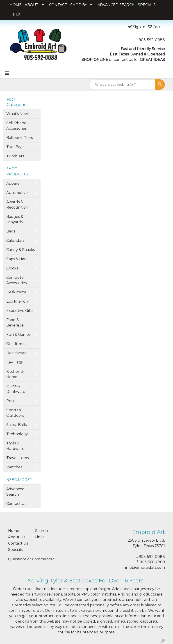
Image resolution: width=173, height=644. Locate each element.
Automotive (17, 193)
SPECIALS (147, 5)
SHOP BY (79, 5)
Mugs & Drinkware (16, 389)
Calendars (15, 240)
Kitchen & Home (15, 374)
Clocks (12, 268)
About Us (17, 537)
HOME (16, 5)
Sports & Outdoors (15, 413)
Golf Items (16, 344)
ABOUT (32, 5)
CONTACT (58, 5)
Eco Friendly (18, 301)
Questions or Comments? (31, 559)
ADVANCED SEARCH (116, 5)
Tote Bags (15, 147)
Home (14, 531)
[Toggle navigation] (7, 73)
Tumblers (15, 156)
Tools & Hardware (15, 446)
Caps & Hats (17, 259)
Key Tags (14, 362)
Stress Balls (16, 425)
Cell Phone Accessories (16, 126)
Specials (15, 550)
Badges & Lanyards (15, 219)
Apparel (14, 183)
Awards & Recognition (17, 205)
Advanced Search (15, 492)
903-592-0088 (152, 40)
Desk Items (16, 292)
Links (40, 537)
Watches (14, 467)
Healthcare (16, 353)
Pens (11, 401)
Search (41, 531)
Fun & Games (18, 335)
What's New (17, 114)
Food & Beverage (15, 323)
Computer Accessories (16, 280)
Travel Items (17, 458)
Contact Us (16, 504)
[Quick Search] (122, 85)
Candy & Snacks (20, 250)
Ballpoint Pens (19, 138)
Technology (17, 434)
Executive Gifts (20, 311)
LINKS (15, 15)
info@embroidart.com (145, 567)
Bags (11, 231)
